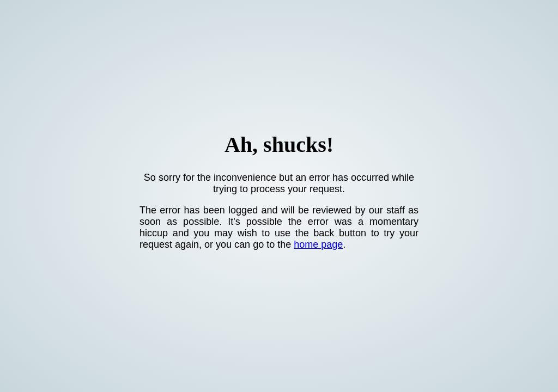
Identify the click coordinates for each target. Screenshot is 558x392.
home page (318, 244)
